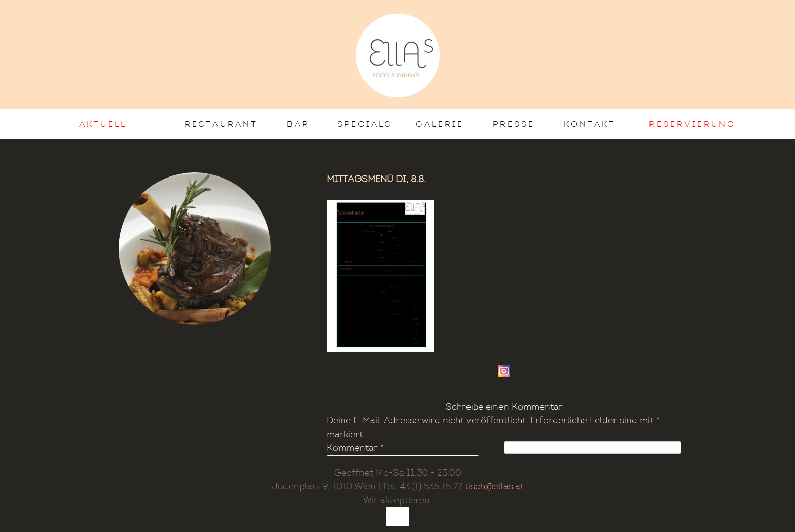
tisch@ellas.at (494, 487)
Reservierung (692, 124)
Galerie (440, 124)
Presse (514, 124)
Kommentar (355, 448)
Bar (298, 124)
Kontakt (590, 124)
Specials (365, 124)
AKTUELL (103, 124)
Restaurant (221, 124)
